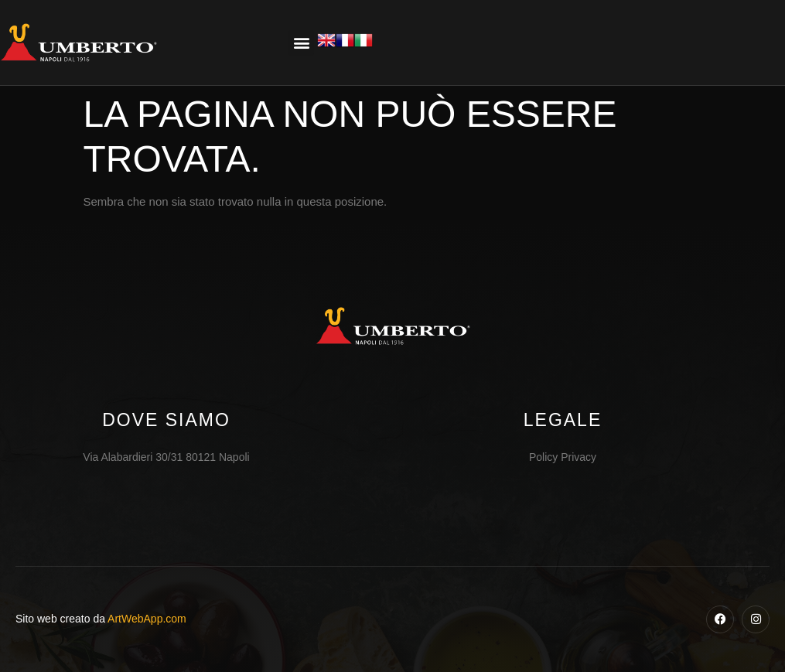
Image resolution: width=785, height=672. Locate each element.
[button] (301, 43)
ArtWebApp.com (147, 619)
